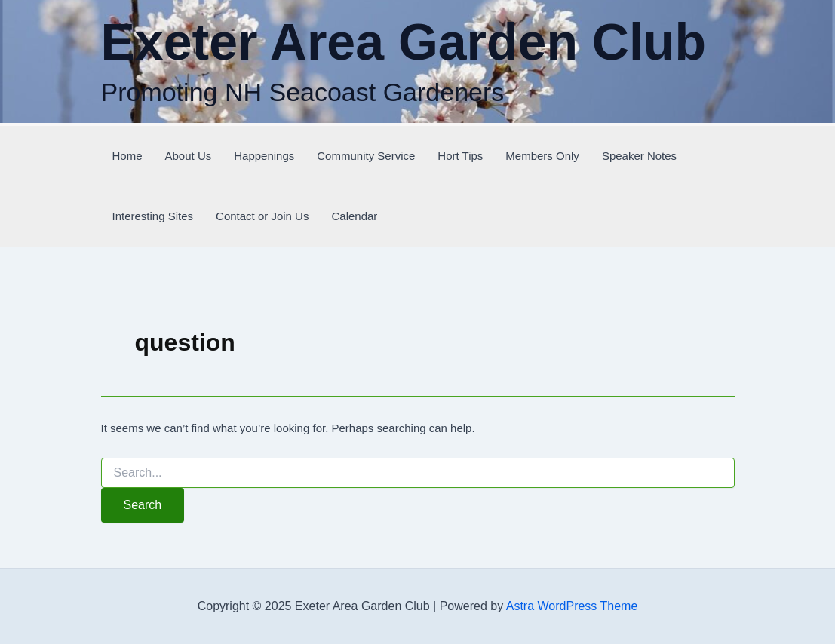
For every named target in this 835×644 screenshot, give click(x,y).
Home (127, 156)
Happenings (264, 156)
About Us (189, 156)
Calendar (354, 216)
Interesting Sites (153, 216)
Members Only (542, 156)
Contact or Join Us (262, 216)
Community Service (366, 156)
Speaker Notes (639, 156)
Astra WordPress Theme (572, 606)
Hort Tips (460, 156)
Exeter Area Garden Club (404, 41)
